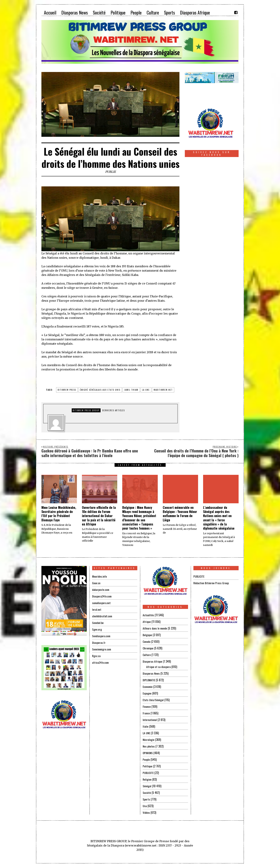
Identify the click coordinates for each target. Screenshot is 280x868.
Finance (147, 707)
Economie (148, 687)
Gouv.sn (96, 583)
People (146, 759)
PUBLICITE (148, 773)
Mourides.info (100, 576)
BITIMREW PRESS (67, 390)
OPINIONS (148, 753)
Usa (145, 806)
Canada (147, 642)
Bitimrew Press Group (86, 410)
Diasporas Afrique (153, 661)
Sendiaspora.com (101, 636)
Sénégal (147, 786)
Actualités (148, 615)
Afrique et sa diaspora (159, 667)
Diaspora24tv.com (102, 596)
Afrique (147, 622)
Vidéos (146, 812)
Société (147, 793)
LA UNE (146, 733)
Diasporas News (151, 673)
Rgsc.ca (96, 656)
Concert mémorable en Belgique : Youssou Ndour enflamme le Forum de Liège (180, 514)
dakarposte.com (101, 590)
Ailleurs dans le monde (155, 628)
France (146, 713)
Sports (146, 799)
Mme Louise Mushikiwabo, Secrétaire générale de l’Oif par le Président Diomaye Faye (59, 514)
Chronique (148, 648)
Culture (147, 655)
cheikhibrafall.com (102, 616)
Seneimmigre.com (102, 649)
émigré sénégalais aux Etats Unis (100, 390)
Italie (146, 726)
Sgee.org (97, 629)
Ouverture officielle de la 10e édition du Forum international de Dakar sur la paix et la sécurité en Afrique (99, 516)
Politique (148, 766)
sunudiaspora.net (101, 603)
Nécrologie (149, 740)
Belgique (147, 635)
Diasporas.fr (99, 643)
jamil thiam (131, 390)
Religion (147, 779)
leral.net (97, 609)
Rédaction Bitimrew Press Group (211, 583)
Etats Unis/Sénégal (153, 700)
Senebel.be (98, 623)
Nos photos (149, 746)
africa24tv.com (101, 662)
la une (146, 390)
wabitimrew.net (163, 390)
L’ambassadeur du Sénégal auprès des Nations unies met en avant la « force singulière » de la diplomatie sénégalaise (219, 518)
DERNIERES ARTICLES (114, 410)
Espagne (147, 693)
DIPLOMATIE (149, 680)
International (150, 720)
